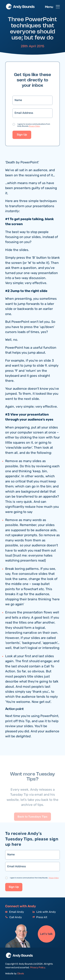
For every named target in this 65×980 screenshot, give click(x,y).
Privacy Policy (34, 126)
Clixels (21, 974)
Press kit (40, 917)
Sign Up (22, 135)
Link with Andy (44, 912)
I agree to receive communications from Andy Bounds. (34, 125)
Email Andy (15, 912)
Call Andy (14, 917)
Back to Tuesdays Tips (32, 822)
